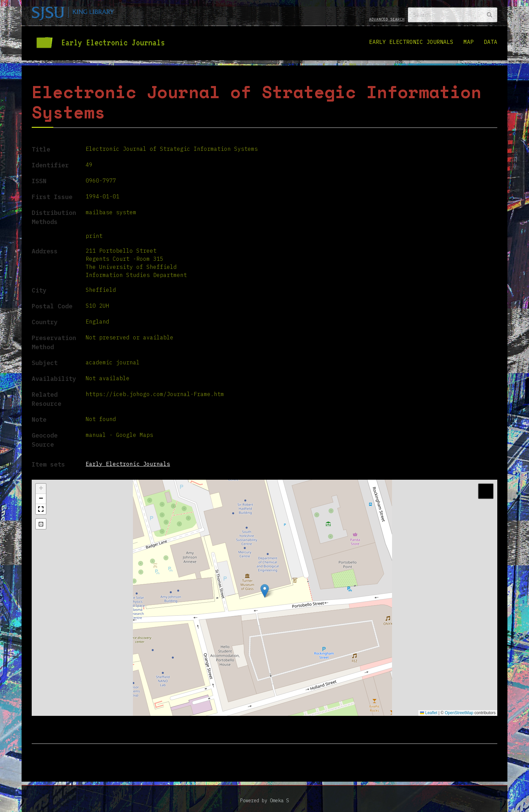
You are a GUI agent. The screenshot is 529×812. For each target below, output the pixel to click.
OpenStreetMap (459, 713)
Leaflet (429, 713)
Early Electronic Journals (411, 42)
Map (469, 42)
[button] (265, 591)
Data (491, 42)
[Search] (453, 15)
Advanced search (387, 19)
